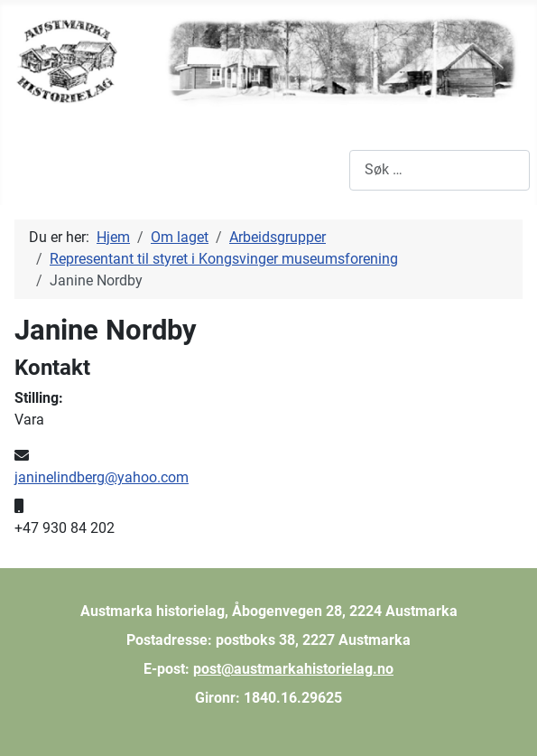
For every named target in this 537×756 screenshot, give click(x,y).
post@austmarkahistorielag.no (293, 669)
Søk (337, 169)
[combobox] (440, 170)
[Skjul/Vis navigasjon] (27, 170)
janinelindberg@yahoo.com (102, 477)
